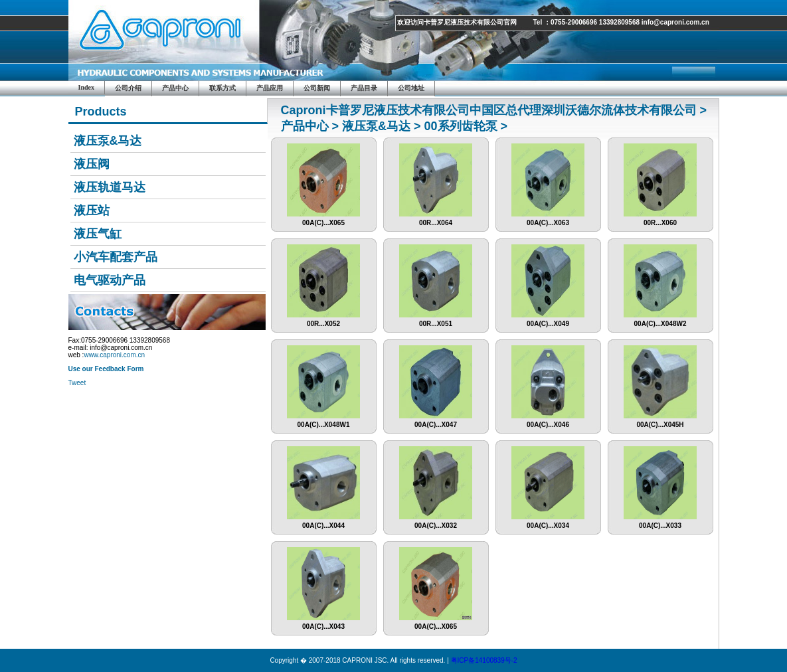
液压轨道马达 (110, 187)
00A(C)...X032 (436, 523)
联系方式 (222, 88)
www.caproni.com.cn (114, 355)
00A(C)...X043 (323, 624)
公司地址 (411, 88)
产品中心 (175, 88)
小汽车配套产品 (116, 257)
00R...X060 (660, 220)
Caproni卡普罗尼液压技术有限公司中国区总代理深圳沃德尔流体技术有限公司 (489, 110)
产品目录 (364, 88)
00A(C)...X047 (436, 422)
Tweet (77, 383)
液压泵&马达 (108, 141)
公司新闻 (317, 88)
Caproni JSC (165, 40)
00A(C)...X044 (323, 523)
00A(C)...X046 (548, 422)
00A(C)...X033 (660, 523)
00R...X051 (436, 321)
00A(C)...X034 (548, 523)
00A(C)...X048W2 (660, 321)
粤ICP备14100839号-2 (484, 660)
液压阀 (92, 164)
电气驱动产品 (110, 280)
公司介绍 (128, 88)
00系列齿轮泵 (461, 126)
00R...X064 (436, 220)
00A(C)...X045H (660, 422)
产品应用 (270, 88)
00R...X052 (323, 321)
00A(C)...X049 (548, 321)
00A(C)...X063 (548, 220)
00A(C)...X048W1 (323, 422)
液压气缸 (98, 234)
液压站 (92, 210)
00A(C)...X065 (323, 220)
